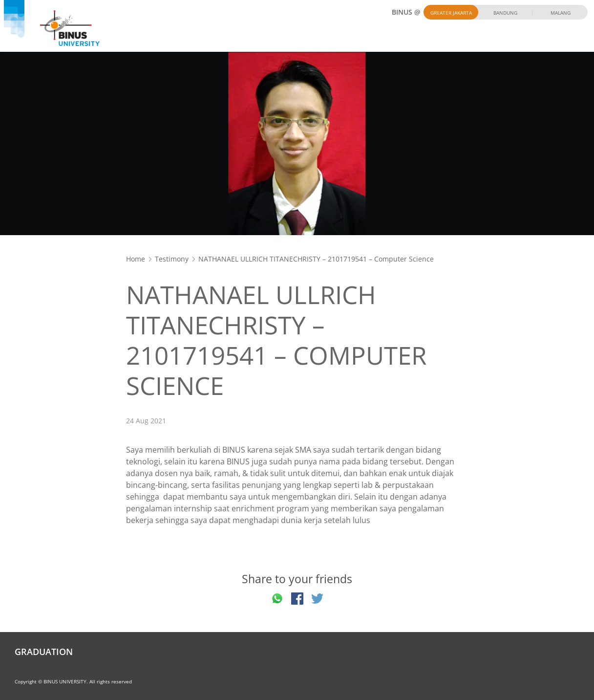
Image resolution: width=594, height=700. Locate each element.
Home (136, 259)
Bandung (505, 13)
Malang (561, 13)
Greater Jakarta (451, 13)
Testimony (172, 259)
